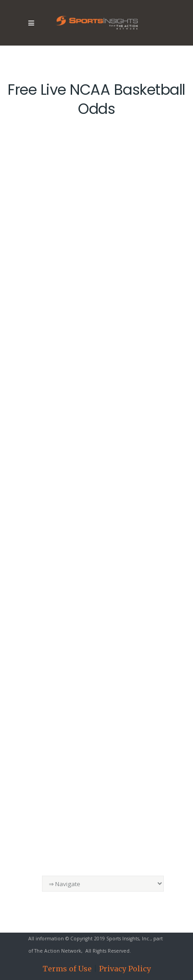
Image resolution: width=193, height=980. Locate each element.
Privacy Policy (125, 969)
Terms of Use (67, 969)
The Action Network (58, 951)
